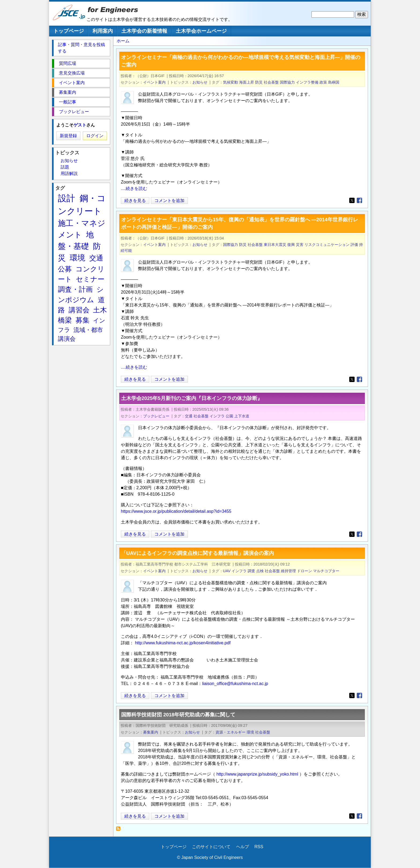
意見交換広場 (72, 73)
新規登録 (68, 136)
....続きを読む (134, 188)
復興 (291, 245)
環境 (250, 732)
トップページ (69, 31)
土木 (100, 310)
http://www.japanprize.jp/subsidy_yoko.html (257, 774)
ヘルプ (243, 847)
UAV (227, 571)
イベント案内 (154, 82)
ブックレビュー (156, 416)
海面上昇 (247, 82)
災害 (300, 245)
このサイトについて (211, 847)
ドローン (304, 571)
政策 (323, 82)
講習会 (79, 310)
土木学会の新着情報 (144, 31)
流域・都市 (88, 330)
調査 (251, 571)
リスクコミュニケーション (327, 245)
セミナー (90, 279)
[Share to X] (352, 200)
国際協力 (287, 82)
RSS (259, 847)
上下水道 (242, 416)
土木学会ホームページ (201, 31)
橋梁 (65, 320)
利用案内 (103, 31)
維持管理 (288, 571)
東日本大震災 (275, 245)
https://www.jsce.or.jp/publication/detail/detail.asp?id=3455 (176, 511)
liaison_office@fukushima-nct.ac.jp (235, 684)
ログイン (95, 136)
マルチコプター (326, 571)
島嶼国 (334, 82)
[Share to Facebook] (359, 200)
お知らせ (200, 82)
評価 (354, 245)
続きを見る (135, 201)
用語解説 (69, 173)
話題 (65, 167)
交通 (189, 416)
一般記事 (68, 102)
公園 (229, 416)
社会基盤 (271, 82)
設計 (66, 198)
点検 (260, 571)
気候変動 (231, 82)
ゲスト (80, 125)
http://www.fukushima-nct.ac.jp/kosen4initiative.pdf (183, 643)
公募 (65, 269)
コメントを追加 (169, 201)
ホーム (123, 41)
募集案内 (151, 732)
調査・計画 (75, 289)
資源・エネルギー (231, 732)
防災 (259, 82)
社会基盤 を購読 (120, 830)
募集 (83, 320)
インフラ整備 (307, 82)
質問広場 (68, 63)
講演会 (67, 339)
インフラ (217, 416)
